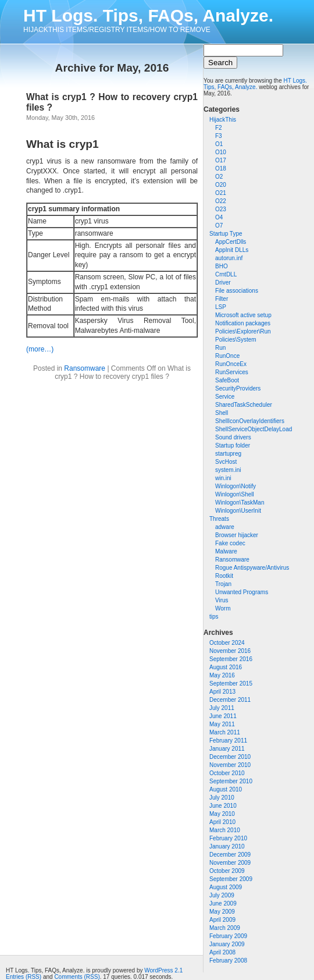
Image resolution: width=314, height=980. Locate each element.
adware (225, 527)
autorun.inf (229, 258)
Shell (222, 413)
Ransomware (232, 560)
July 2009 (222, 895)
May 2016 (222, 675)
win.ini (223, 478)
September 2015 (231, 683)
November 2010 (230, 765)
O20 (221, 185)
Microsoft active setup (243, 315)
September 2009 (231, 879)
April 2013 (222, 692)
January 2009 (227, 944)
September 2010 (231, 781)
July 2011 (222, 708)
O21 (221, 193)
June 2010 (223, 806)
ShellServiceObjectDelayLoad (254, 429)
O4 (219, 217)
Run (220, 348)
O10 (221, 152)
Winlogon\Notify (235, 486)
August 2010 (226, 789)
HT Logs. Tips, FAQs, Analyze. (148, 15)
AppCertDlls (231, 242)
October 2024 (227, 643)
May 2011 (222, 724)
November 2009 (230, 863)
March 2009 (225, 928)
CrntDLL (226, 274)
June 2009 (223, 903)
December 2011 (230, 700)
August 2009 (226, 887)
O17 (221, 160)
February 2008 (228, 961)
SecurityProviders (238, 388)
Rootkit (224, 576)
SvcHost (226, 462)
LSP (221, 307)
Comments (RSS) (77, 977)
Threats (219, 519)
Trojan (223, 584)
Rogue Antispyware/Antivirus (252, 568)
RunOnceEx (231, 364)
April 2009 (222, 920)
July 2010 (222, 798)
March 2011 (225, 732)
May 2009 (222, 912)
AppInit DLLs (232, 250)
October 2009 (227, 871)
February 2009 (228, 936)
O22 (221, 201)
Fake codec (230, 543)
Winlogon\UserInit (238, 511)
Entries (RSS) (24, 977)
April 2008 (222, 952)
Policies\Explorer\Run (243, 331)
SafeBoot (227, 380)
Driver (223, 283)
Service (225, 397)
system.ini (228, 470)
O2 (219, 177)
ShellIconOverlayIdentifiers (250, 421)
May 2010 (222, 814)
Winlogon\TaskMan (240, 503)
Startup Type (226, 234)
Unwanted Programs (242, 592)
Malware (226, 551)
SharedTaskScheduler (244, 405)
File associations (237, 291)
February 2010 (228, 838)
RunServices (232, 372)
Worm (223, 608)
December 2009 (230, 855)
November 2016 (230, 651)
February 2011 (228, 741)
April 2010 (222, 822)
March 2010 (225, 830)
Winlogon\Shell (235, 494)
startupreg (228, 454)
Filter (222, 299)
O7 (219, 226)
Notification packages (243, 323)
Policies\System (236, 340)
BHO (222, 266)
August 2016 (226, 667)
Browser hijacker (237, 535)
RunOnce (227, 356)
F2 (219, 128)
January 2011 (227, 749)
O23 (221, 209)
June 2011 (223, 716)
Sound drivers (233, 437)
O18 (221, 168)
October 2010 (227, 773)
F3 (219, 136)
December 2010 (230, 757)
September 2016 (231, 659)
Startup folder (233, 445)
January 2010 (227, 846)
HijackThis (223, 120)
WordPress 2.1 (163, 970)
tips (214, 617)
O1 (219, 144)
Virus (222, 600)
